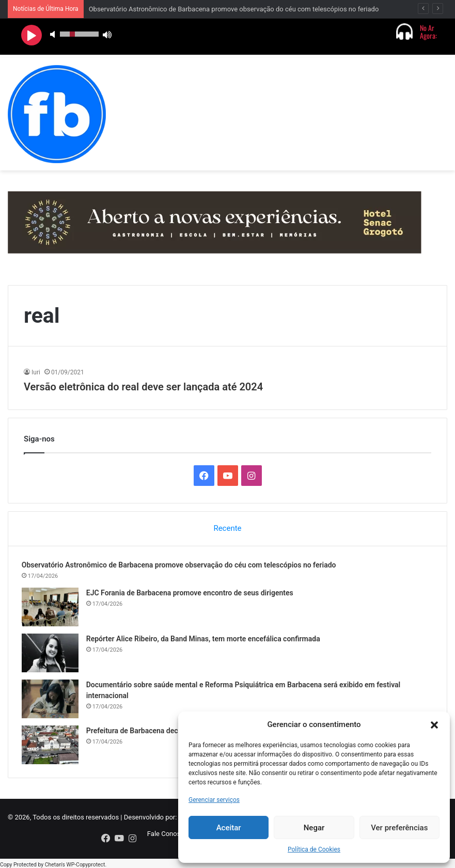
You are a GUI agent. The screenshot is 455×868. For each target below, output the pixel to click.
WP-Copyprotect (85, 863)
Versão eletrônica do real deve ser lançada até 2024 (143, 387)
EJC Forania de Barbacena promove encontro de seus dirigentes (192, 595)
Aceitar (229, 828)
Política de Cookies (314, 849)
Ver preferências (399, 828)
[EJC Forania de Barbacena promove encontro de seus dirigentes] (52, 609)
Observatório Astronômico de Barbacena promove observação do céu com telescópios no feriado (234, 9)
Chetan (53, 863)
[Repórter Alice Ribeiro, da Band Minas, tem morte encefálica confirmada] (52, 655)
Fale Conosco (168, 838)
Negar (314, 828)
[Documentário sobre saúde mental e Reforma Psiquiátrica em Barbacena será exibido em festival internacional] (52, 701)
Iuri (36, 372)
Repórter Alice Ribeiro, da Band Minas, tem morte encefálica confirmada (205, 641)
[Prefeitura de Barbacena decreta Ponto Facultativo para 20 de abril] (52, 747)
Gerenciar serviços (214, 800)
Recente (227, 528)
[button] (434, 725)
